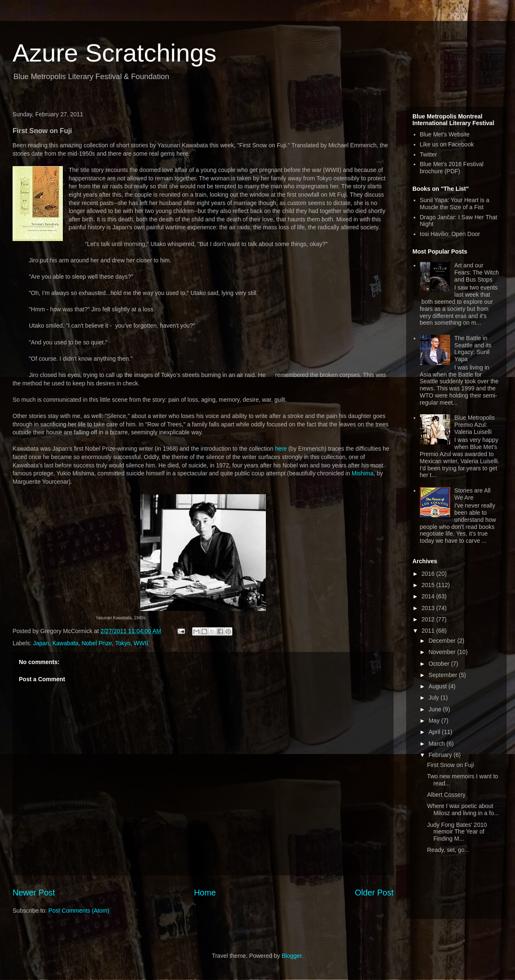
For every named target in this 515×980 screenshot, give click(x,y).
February (441, 755)
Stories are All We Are (472, 494)
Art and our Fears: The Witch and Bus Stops (476, 272)
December (443, 641)
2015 (429, 585)
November (443, 652)
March (437, 744)
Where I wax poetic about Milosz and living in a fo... (463, 809)
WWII (141, 643)
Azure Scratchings (115, 53)
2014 (429, 596)
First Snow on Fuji (451, 765)
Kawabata (65, 643)
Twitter (429, 154)
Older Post (374, 893)
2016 (429, 574)
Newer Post (34, 893)
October (440, 664)
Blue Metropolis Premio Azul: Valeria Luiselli (475, 425)
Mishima (363, 473)
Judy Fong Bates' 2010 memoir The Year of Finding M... (457, 832)
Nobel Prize (97, 643)
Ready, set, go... (448, 850)
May (435, 721)
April (435, 732)
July (434, 698)
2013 (429, 608)
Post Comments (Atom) (79, 911)
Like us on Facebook (447, 144)
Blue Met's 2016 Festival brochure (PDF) (452, 168)
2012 (429, 619)
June (435, 709)
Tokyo (123, 643)
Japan (41, 643)
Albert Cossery (446, 795)
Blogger (292, 956)
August (438, 686)
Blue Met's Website (445, 134)
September (443, 675)
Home (205, 893)
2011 (429, 631)
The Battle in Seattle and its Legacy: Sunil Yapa (473, 349)
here (281, 449)
